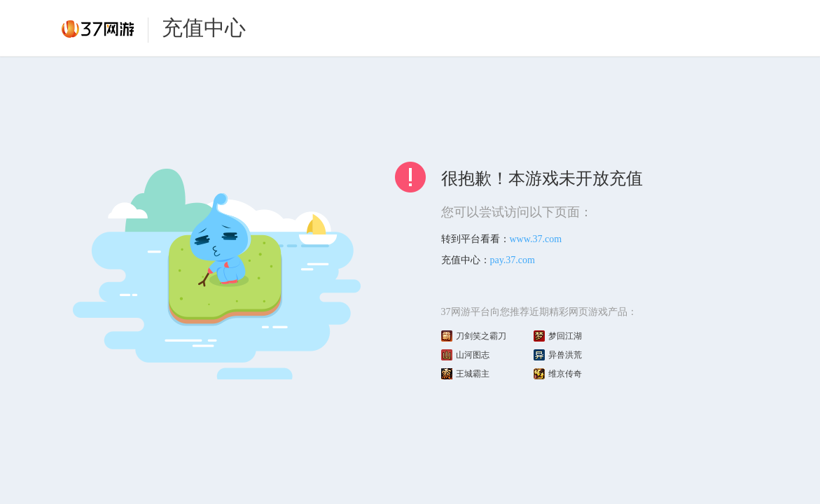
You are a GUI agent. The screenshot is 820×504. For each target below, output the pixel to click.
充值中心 (204, 28)
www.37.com (536, 239)
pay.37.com (513, 260)
